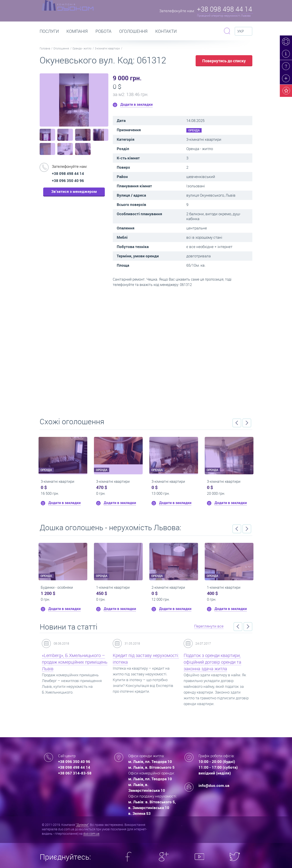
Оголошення (133, 31)
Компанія (77, 31)
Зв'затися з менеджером (74, 191)
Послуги (49, 31)
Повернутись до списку (224, 61)
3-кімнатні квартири (107, 48)
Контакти (166, 31)
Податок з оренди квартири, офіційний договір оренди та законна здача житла (212, 662)
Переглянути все (209, 626)
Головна (45, 48)
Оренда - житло (82, 48)
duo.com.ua (91, 834)
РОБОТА (103, 31)
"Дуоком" (82, 825)
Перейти (146, 351)
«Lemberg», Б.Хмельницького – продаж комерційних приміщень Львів (75, 662)
